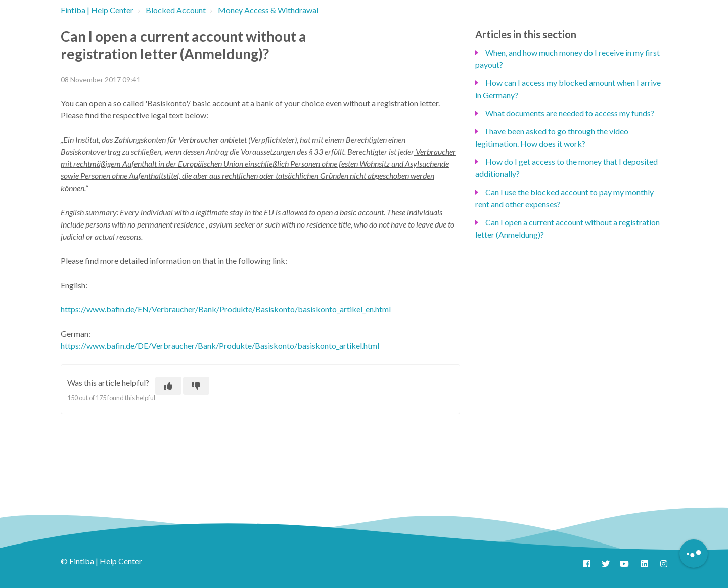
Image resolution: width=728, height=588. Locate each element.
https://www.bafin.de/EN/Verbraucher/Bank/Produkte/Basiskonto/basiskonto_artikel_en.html (226, 309)
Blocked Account (176, 10)
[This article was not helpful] (196, 386)
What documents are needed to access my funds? (570, 113)
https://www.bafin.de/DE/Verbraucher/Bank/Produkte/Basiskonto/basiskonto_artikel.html (220, 346)
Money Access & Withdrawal (268, 10)
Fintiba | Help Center (97, 10)
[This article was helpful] (168, 386)
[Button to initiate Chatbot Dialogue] (694, 554)
